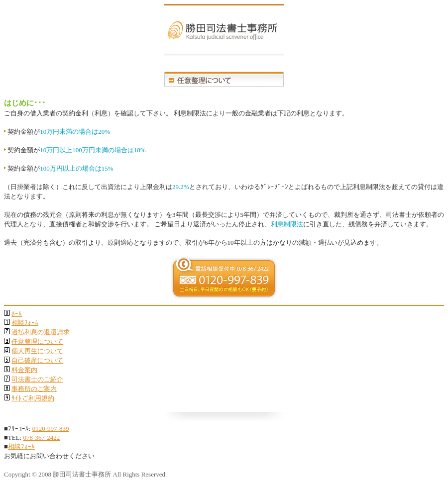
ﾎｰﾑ (17, 314)
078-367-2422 (42, 437)
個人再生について (37, 351)
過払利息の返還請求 (41, 332)
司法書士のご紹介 (37, 379)
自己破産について (37, 360)
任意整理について (37, 341)
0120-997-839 (51, 429)
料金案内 (24, 370)
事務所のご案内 (34, 389)
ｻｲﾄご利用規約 (33, 398)
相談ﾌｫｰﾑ (25, 323)
